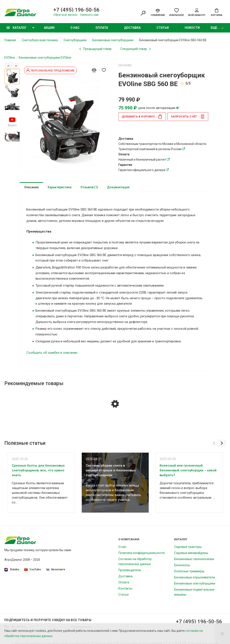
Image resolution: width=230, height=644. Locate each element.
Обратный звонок (65, 15)
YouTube (33, 569)
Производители (130, 570)
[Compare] (158, 12)
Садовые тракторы (188, 547)
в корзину (142, 116)
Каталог (17, 28)
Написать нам (89, 15)
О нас (75, 28)
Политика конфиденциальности (141, 553)
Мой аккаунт (197, 12)
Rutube (12, 570)
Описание (31, 187)
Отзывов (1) (89, 187)
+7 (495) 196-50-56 (77, 10)
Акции (49, 28)
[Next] (16, 66)
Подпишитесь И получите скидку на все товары (48, 620)
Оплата (102, 28)
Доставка (132, 28)
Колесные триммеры (189, 571)
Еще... (215, 28)
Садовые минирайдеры (191, 553)
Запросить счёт (188, 117)
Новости (192, 28)
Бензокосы (182, 565)
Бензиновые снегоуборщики (195, 583)
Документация (118, 187)
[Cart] (217, 12)
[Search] (143, 13)
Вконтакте (56, 569)
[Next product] (136, 49)
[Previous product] (95, 49)
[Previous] (8, 66)
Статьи (163, 28)
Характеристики (60, 187)
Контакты (125, 588)
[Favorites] (176, 12)
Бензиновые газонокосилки (194, 559)
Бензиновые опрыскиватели (195, 577)
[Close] (222, 634)
